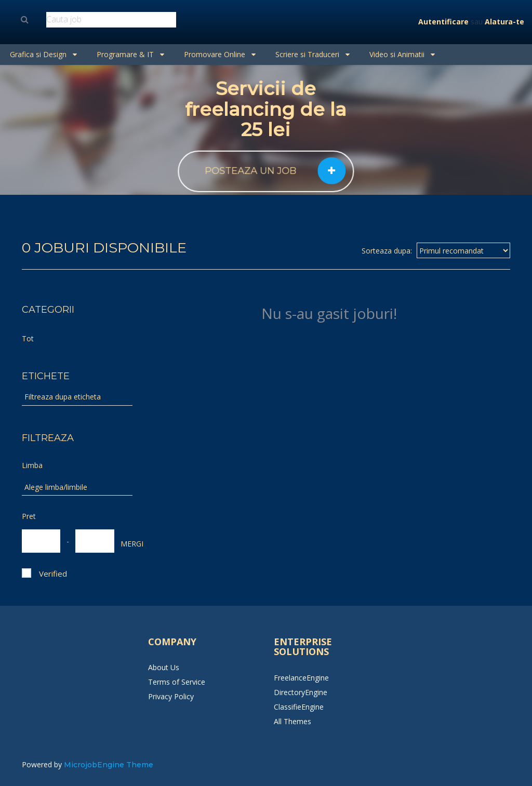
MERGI (126, 544)
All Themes (292, 721)
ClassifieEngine (299, 707)
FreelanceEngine (301, 678)
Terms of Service (177, 682)
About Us (164, 667)
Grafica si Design (43, 54)
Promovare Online (220, 54)
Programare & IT (130, 54)
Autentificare (443, 22)
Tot (28, 338)
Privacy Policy (171, 696)
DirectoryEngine (301, 692)
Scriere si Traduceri (312, 54)
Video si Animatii (402, 54)
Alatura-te (504, 22)
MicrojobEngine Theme (109, 765)
